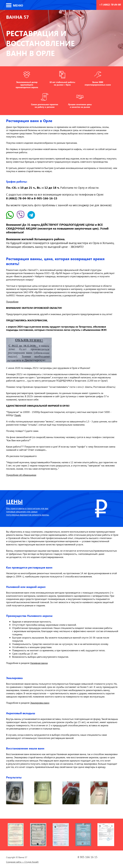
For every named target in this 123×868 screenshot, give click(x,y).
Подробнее (12, 302)
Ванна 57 (17, 17)
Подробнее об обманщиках (21, 475)
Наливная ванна (39, 663)
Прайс (18, 415)
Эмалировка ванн (40, 703)
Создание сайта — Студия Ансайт (22, 862)
